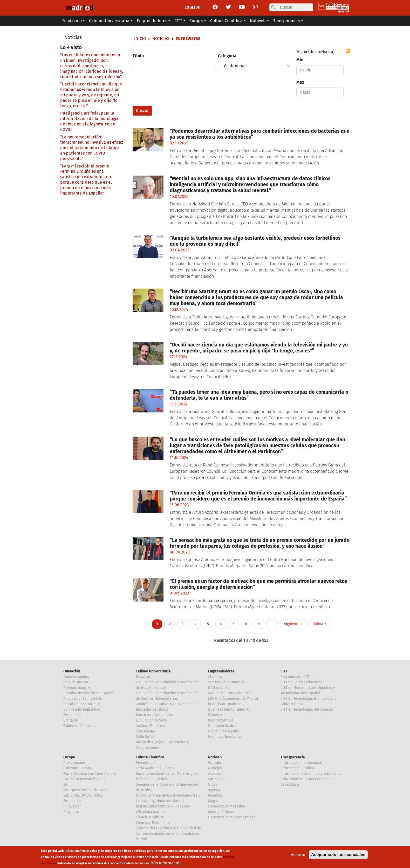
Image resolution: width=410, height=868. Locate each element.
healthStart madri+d (225, 704)
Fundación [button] (72, 21)
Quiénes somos (76, 677)
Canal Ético (290, 784)
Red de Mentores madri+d (229, 693)
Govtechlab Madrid (224, 731)
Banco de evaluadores (154, 715)
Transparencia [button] (287, 21)
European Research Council (86, 779)
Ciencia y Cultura (150, 817)
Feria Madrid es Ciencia (155, 768)
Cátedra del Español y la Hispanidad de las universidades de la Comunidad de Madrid (168, 834)
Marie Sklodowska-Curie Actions (90, 774)
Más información (166, 863)
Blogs (213, 784)
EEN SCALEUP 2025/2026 (83, 795)
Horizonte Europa (78, 768)
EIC (66, 784)
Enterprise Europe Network (85, 790)
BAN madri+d (219, 688)
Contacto (71, 720)
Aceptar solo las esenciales (338, 855)
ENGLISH (193, 7)
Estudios (215, 715)
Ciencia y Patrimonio (153, 823)
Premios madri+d (77, 688)
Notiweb (215, 757)
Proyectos (71, 812)
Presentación (74, 763)
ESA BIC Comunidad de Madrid (233, 699)
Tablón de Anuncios (79, 726)
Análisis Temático (150, 726)
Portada (215, 763)
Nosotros (143, 677)
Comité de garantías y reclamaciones (167, 704)
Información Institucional (301, 763)
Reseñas (215, 795)
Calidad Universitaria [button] (109, 21)
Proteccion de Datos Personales (307, 779)
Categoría (227, 56)
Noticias (73, 37)
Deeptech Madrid (222, 726)
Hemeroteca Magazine (227, 806)
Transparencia (293, 757)
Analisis (215, 774)
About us (215, 677)
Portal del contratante (82, 704)
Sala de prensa (76, 682)
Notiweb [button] (258, 21)
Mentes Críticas (221, 812)
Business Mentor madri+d (229, 709)
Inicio (140, 39)
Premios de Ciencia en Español (89, 693)
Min (300, 60)
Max (300, 82)
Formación (72, 715)
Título (138, 56)
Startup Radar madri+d (227, 682)
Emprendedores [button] (152, 21)
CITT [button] (178, 21)
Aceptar (298, 855)
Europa (69, 757)
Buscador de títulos (152, 709)
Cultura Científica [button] (226, 21)
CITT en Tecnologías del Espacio (307, 709)
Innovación (72, 806)
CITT (284, 671)
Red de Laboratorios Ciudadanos (163, 806)
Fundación (72, 671)
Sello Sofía (145, 737)
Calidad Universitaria (153, 671)
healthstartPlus (221, 720)
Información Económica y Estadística (311, 774)
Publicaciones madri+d (82, 699)
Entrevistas (217, 779)
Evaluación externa (152, 720)
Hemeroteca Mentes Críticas (232, 817)
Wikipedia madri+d (151, 812)
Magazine (216, 801)
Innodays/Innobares (225, 737)
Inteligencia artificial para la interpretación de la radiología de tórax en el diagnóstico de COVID (89, 121)
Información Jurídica (297, 768)
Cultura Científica (150, 757)
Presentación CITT (295, 677)
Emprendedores (221, 671)
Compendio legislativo (82, 709)
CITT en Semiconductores (301, 682)
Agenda (214, 790)
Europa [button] (196, 21)
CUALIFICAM (145, 731)
